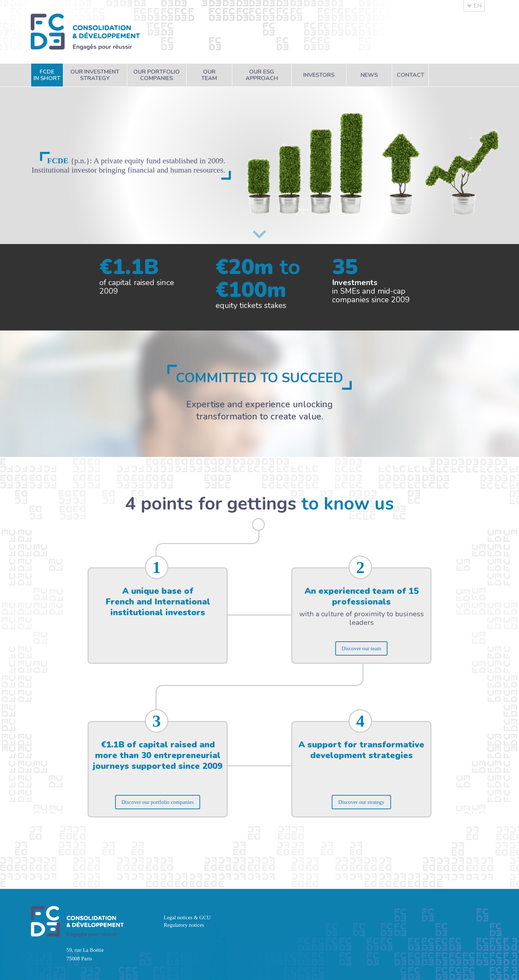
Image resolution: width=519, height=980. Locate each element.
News (369, 75)
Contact (411, 75)
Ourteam (209, 75)
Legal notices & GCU (187, 917)
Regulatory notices (184, 925)
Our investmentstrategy (95, 75)
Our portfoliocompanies (157, 75)
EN (474, 6)
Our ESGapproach (262, 75)
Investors (319, 75)
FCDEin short (47, 75)
